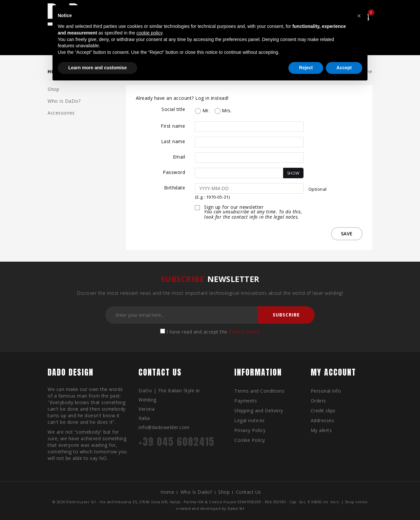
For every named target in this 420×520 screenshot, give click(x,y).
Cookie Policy (250, 440)
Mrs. (223, 111)
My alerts (321, 430)
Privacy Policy (244, 332)
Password (174, 172)
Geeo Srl (236, 508)
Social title (173, 109)
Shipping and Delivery (259, 411)
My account (333, 372)
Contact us (249, 492)
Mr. (202, 111)
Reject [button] (306, 68)
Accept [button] (344, 68)
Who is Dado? (196, 492)
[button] (359, 16)
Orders (318, 401)
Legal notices (250, 420)
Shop (53, 89)
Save (346, 234)
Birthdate (175, 188)
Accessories (61, 113)
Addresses (323, 420)
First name (173, 126)
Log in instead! (212, 98)
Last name (173, 141)
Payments (246, 401)
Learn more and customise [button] (97, 68)
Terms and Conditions (259, 391)
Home (167, 492)
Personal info (326, 391)
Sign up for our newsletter (254, 212)
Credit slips (323, 411)
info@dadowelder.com (164, 427)
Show (293, 173)
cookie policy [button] (149, 33)
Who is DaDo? (64, 101)
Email (179, 157)
